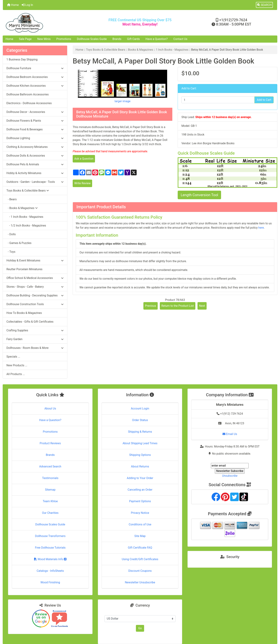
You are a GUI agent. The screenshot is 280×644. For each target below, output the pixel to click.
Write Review (82, 183)
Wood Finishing (50, 582)
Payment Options (140, 501)
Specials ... (13, 357)
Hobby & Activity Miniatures (35, 173)
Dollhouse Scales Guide (92, 39)
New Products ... (17, 365)
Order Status (140, 420)
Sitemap (50, 490)
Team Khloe (50, 501)
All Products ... (16, 374)
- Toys (11, 252)
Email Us (230, 434)
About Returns (140, 466)
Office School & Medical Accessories (35, 278)
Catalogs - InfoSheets (50, 571)
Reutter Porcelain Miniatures (24, 269)
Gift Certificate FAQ (140, 548)
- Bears (12, 199)
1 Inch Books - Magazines (172, 50)
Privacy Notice (140, 513)
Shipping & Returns (140, 432)
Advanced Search (50, 466)
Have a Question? (157, 39)
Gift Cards (133, 39)
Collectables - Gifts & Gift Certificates (30, 322)
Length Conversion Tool (199, 195)
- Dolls (11, 234)
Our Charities (50, 513)
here (261, 228)
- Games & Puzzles (19, 243)
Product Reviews (50, 443)
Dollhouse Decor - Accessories (35, 112)
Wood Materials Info (50, 559)
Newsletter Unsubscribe (140, 582)
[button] (264, 5)
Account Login (140, 408)
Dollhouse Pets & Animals (35, 164)
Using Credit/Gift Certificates (140, 559)
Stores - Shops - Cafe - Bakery (35, 287)
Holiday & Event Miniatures (35, 260)
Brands (117, 39)
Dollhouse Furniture (35, 68)
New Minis (44, 39)
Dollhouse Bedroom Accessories (35, 77)
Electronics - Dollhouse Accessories (29, 103)
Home (13, 5)
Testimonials (50, 478)
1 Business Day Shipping (22, 59)
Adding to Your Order (140, 478)
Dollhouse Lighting (35, 138)
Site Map (140, 536)
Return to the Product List (178, 306)
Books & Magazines (141, 50)
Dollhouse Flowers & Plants (35, 121)
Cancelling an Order (140, 490)
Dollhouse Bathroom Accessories (27, 94)
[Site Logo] (49, 23)
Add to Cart (264, 100)
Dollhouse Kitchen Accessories (35, 86)
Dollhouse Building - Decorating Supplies (35, 295)
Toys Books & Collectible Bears (106, 50)
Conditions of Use (140, 524)
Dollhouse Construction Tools (35, 304)
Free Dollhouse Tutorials (50, 548)
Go (140, 628)
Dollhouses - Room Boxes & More (35, 348)
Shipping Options (140, 455)
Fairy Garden (35, 339)
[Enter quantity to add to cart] (218, 100)
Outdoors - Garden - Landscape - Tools (35, 182)
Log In (27, 5)
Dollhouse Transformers (50, 536)
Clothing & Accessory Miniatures (35, 147)
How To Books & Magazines (24, 313)
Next (202, 306)
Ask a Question (84, 159)
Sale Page (25, 39)
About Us (50, 408)
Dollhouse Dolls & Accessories (35, 156)
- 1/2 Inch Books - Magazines (26, 226)
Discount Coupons (140, 571)
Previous (151, 306)
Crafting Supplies (35, 330)
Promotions (64, 39)
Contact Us (180, 39)
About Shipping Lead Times (140, 443)
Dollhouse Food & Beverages (35, 129)
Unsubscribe (230, 476)
